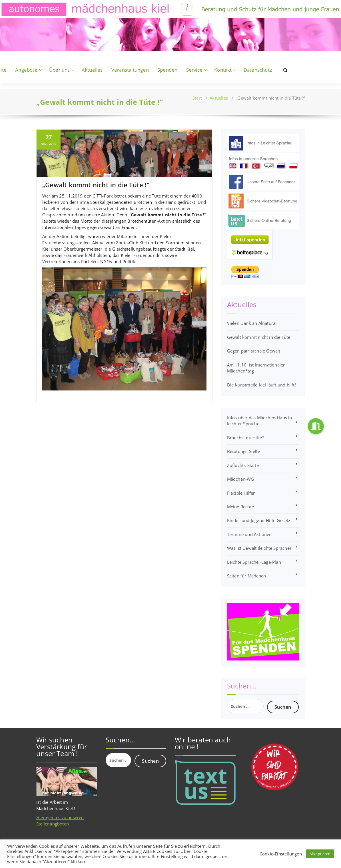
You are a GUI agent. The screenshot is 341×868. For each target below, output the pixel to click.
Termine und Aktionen (249, 534)
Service (194, 70)
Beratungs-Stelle (243, 451)
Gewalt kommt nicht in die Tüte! (259, 337)
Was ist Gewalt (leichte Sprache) (259, 548)
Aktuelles (92, 70)
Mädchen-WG (241, 479)
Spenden (167, 70)
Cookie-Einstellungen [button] (281, 854)
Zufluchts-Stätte (243, 465)
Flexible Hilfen (241, 493)
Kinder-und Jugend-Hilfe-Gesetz (259, 520)
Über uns (60, 70)
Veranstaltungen (130, 70)
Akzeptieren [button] (320, 854)
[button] (316, 426)
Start (197, 98)
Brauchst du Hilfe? (245, 438)
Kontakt (223, 70)
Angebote (26, 70)
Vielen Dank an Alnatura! (252, 323)
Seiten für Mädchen (247, 576)
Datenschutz (258, 70)
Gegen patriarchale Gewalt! (254, 351)
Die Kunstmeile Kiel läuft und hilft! (261, 385)
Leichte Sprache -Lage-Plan (254, 562)
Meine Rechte (240, 507)
